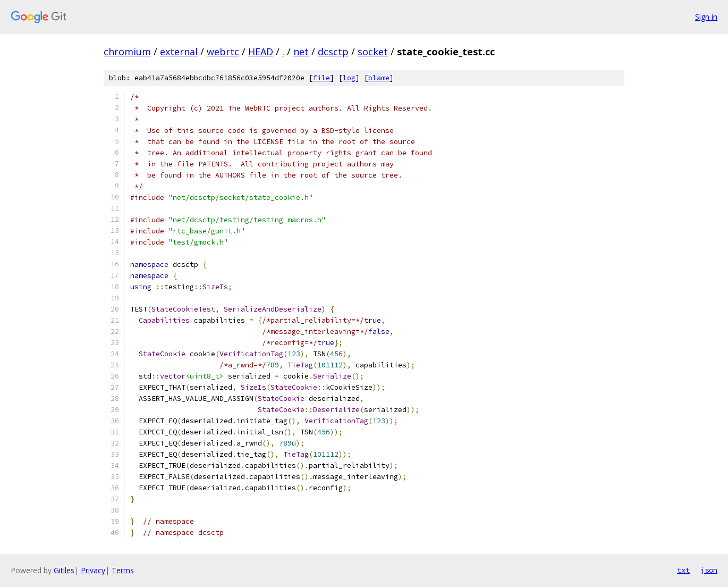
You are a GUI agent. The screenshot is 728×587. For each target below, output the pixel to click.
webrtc (223, 52)
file (321, 78)
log (349, 78)
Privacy (93, 570)
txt (683, 570)
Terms (123, 570)
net (301, 52)
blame (379, 78)
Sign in (706, 17)
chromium (127, 52)
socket (373, 52)
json (709, 570)
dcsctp (333, 52)
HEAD (261, 52)
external (179, 52)
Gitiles (64, 570)
